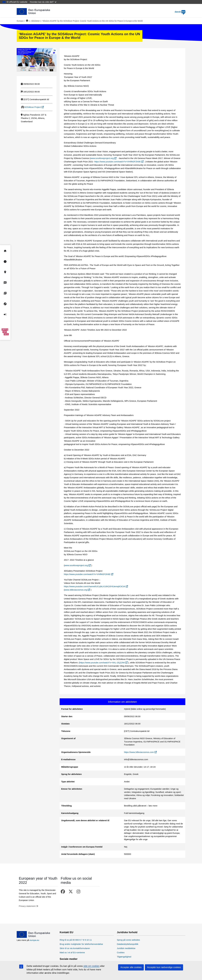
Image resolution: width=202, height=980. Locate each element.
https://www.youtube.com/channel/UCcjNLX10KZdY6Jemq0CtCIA (94, 586)
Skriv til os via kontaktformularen (75, 948)
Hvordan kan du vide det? (43, 2)
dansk (180, 12)
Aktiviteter (35, 21)
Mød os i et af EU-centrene (72, 952)
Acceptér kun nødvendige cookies (164, 967)
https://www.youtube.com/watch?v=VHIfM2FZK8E (117, 162)
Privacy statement (27, 906)
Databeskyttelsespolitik (128, 944)
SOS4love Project (33, 107)
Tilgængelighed (124, 957)
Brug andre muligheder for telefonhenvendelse (81, 944)
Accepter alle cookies (131, 967)
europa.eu (35, 940)
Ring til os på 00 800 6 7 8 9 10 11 (76, 940)
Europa (20, 21)
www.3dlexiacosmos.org (76, 590)
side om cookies (92, 966)
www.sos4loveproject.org (102, 158)
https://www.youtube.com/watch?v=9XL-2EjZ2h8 (102, 663)
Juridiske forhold (127, 932)
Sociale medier (69, 959)
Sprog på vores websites (128, 940)
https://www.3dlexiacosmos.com (139, 752)
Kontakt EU (66, 932)
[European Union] (33, 937)
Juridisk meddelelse (126, 948)
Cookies (121, 952)
